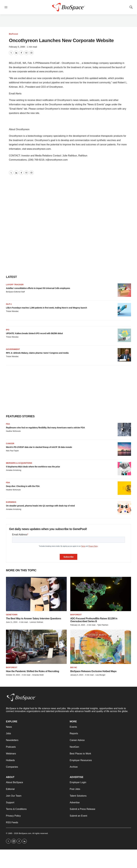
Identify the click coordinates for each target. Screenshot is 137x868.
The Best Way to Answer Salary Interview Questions (34, 618)
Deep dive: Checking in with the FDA (23, 486)
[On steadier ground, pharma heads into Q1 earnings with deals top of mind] (124, 508)
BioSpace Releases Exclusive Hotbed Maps (93, 671)
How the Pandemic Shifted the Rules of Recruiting (32, 671)
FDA (8, 424)
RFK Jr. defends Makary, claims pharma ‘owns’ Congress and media (37, 353)
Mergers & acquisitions (19, 463)
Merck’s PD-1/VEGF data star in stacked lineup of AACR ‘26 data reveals (39, 447)
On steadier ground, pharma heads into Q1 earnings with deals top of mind (40, 506)
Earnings (11, 502)
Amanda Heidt (38, 675)
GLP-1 (9, 304)
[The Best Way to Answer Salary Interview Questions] (36, 594)
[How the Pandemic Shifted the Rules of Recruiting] (36, 647)
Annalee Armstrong (14, 470)
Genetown (12, 615)
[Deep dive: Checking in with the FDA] (124, 488)
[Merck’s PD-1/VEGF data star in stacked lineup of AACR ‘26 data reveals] (124, 449)
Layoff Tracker (15, 285)
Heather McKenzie (13, 431)
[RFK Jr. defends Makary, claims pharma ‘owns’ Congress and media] (124, 355)
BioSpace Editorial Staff (15, 292)
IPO (8, 330)
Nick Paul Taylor (12, 451)
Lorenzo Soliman (36, 622)
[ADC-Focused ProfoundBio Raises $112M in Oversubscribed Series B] (101, 594)
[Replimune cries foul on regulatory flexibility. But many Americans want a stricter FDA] (124, 430)
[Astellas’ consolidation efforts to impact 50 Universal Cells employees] (124, 290)
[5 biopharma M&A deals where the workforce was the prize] (124, 469)
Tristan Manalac (12, 311)
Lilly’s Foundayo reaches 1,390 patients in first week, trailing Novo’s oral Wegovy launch (46, 308)
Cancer (10, 443)
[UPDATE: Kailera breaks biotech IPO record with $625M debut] (124, 335)
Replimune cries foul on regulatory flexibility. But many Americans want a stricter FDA (45, 428)
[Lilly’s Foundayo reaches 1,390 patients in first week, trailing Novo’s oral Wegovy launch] (124, 310)
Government (13, 349)
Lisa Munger (100, 675)
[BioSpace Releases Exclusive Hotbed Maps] (101, 647)
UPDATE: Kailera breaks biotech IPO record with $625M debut (34, 333)
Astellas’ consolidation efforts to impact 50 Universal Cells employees (38, 288)
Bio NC (74, 667)
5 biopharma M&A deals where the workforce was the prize (33, 467)
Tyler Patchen (103, 625)
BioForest (13, 34)
